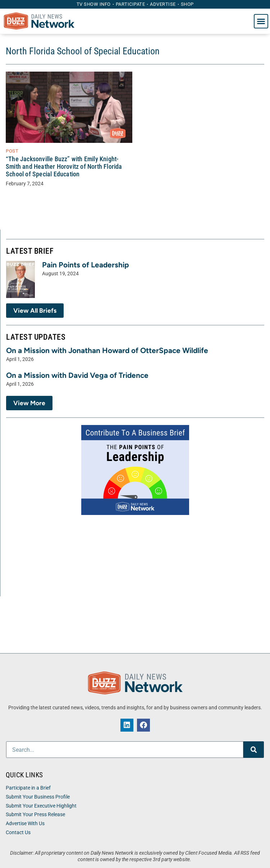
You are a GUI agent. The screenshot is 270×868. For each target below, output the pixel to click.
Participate (131, 4)
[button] (261, 21)
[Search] (254, 750)
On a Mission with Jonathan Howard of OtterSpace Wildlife (107, 350)
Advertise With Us (25, 824)
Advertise (163, 4)
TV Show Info (94, 4)
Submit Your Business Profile (38, 797)
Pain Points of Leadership (86, 265)
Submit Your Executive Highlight (41, 806)
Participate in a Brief (28, 788)
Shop (187, 4)
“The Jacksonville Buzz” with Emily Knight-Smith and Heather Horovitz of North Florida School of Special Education (64, 167)
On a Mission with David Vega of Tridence (77, 375)
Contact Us (18, 833)
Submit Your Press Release (35, 815)
